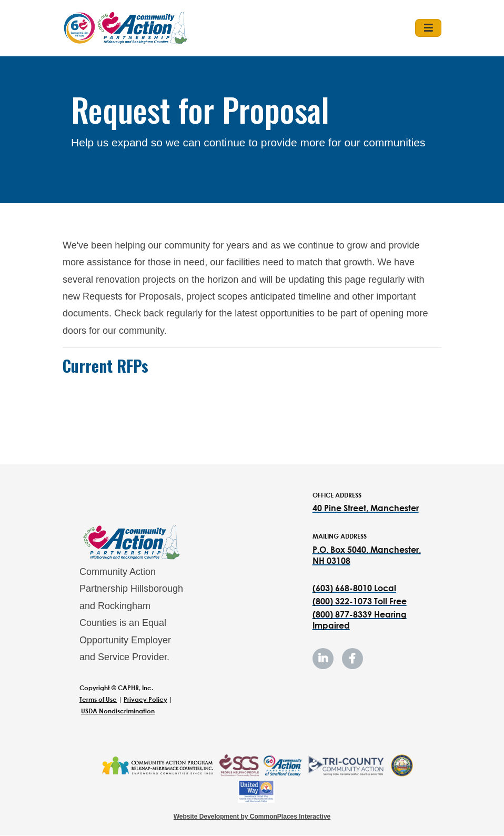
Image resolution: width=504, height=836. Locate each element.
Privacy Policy (145, 699)
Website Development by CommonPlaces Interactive (252, 817)
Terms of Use (98, 699)
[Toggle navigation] (428, 28)
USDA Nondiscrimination (118, 711)
